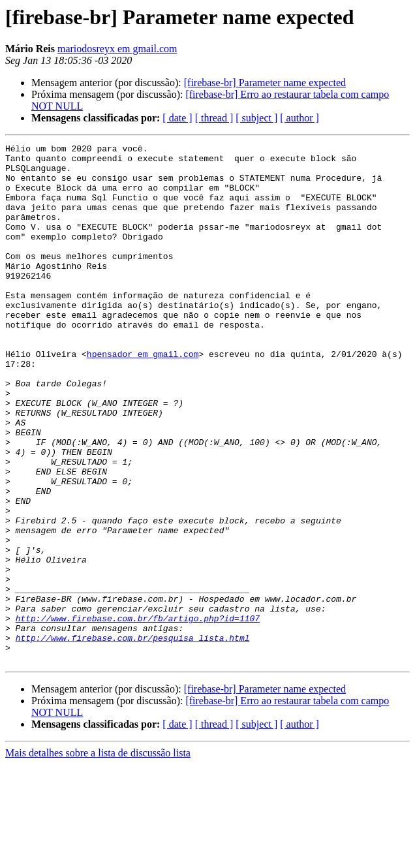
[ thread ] (214, 118)
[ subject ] (256, 118)
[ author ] (300, 118)
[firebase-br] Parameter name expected (265, 83)
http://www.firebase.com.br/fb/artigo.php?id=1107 (138, 714)
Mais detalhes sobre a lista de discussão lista (98, 857)
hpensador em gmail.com (143, 397)
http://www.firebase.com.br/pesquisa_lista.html (133, 737)
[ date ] (177, 118)
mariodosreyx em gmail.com (117, 49)
